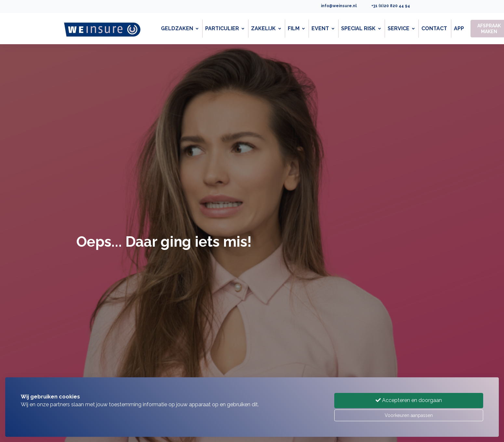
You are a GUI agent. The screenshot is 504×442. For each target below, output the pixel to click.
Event (323, 28)
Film (296, 28)
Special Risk (361, 28)
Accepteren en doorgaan (409, 400)
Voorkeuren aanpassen (409, 415)
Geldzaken (180, 28)
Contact (434, 28)
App (459, 28)
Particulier (225, 28)
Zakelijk (266, 28)
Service (401, 28)
